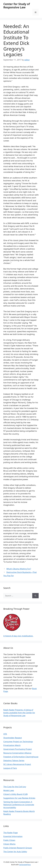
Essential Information (13, 836)
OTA (5, 734)
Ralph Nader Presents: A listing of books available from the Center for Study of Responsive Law (19, 713)
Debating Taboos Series (14, 760)
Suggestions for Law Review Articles (19, 798)
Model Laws (9, 790)
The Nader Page (11, 833)
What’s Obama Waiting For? (19, 569)
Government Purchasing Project (18, 749)
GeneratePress (25, 865)
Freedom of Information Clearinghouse (21, 757)
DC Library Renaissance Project (17, 764)
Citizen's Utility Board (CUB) (16, 794)
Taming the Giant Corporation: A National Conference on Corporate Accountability (19, 805)
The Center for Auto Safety (15, 852)
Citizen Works (9, 844)
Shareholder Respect (13, 738)
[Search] (35, 596)
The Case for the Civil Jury (15, 787)
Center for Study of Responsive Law (17, 6)
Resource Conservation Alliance (17, 753)
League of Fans (10, 768)
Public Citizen (9, 840)
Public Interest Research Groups (18, 848)
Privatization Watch (12, 745)
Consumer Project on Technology (18, 742)
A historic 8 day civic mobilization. (18, 636)
